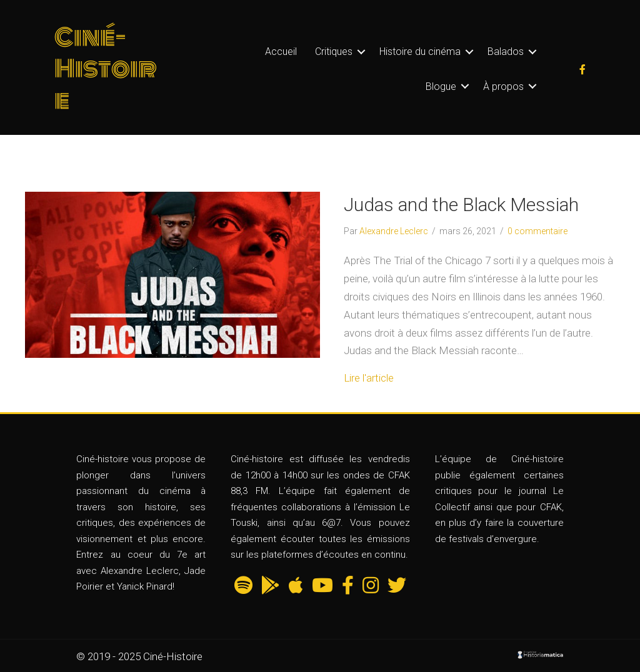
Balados (506, 52)
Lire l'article (369, 378)
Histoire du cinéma (420, 52)
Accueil (281, 52)
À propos (503, 86)
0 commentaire (537, 231)
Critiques (334, 52)
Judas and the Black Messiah (461, 205)
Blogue (441, 86)
